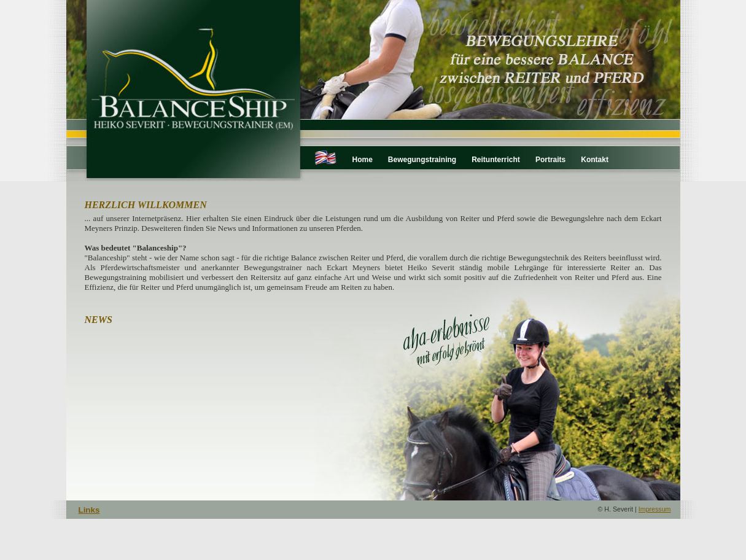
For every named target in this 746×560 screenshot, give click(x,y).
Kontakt (595, 160)
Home (363, 160)
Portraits (550, 160)
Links (89, 510)
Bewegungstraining (422, 160)
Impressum (655, 509)
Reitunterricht (496, 160)
